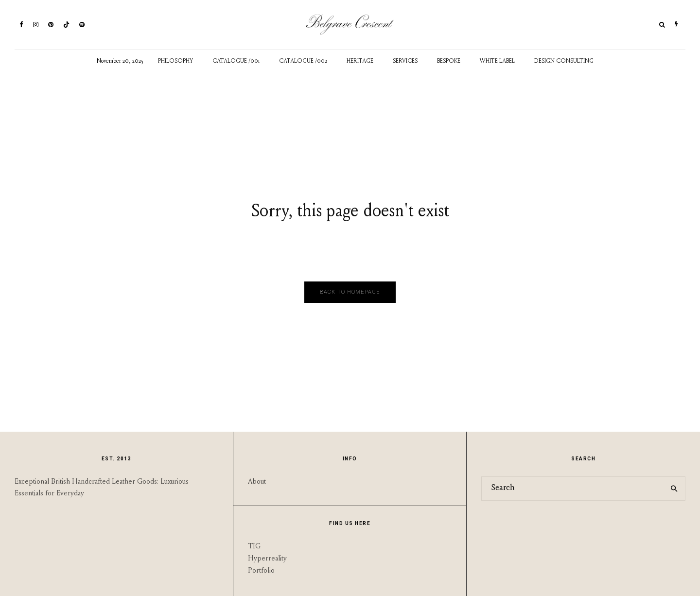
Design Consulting (564, 61)
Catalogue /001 (236, 61)
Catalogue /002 (303, 61)
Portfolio (261, 571)
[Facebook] (21, 25)
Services (405, 61)
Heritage (360, 61)
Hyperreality (267, 559)
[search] (674, 489)
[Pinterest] (51, 25)
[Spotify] (82, 25)
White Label (497, 61)
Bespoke (449, 61)
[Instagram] (36, 25)
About (257, 482)
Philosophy (175, 61)
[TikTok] (66, 25)
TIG (254, 547)
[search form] (573, 489)
